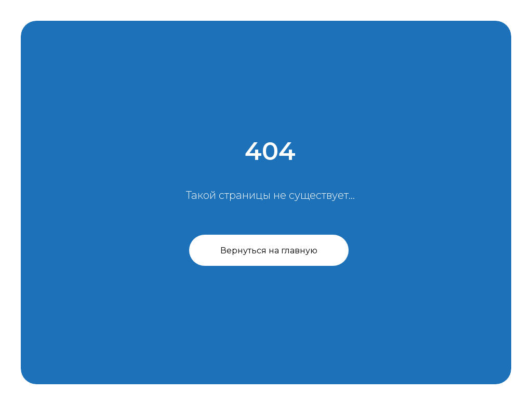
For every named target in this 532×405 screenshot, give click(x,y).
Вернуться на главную (269, 251)
